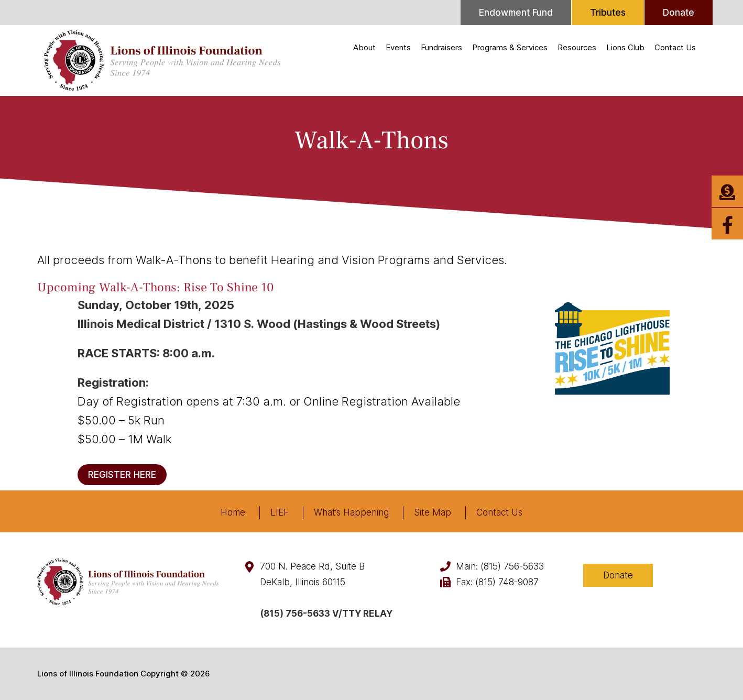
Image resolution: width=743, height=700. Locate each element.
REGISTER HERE (122, 475)
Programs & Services (510, 47)
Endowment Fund (516, 13)
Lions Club (625, 47)
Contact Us (675, 47)
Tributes (608, 13)
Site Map (433, 512)
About (364, 47)
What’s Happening (351, 512)
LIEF (280, 512)
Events (398, 47)
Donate (679, 13)
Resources (577, 47)
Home (233, 512)
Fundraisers (441, 47)
